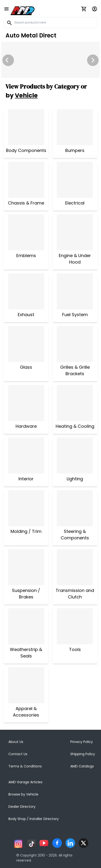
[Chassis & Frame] (26, 180)
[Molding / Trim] (26, 508)
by (22, 95)
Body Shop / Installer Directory (34, 819)
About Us (16, 742)
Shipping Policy (83, 754)
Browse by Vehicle (23, 794)
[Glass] (26, 344)
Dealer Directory (22, 807)
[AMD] (23, 10)
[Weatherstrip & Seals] (26, 626)
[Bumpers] (75, 127)
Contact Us (18, 754)
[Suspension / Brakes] (26, 567)
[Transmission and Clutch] (75, 567)
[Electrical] (75, 180)
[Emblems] (26, 232)
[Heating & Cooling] (75, 403)
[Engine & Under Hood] (75, 232)
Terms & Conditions (25, 766)
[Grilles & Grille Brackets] (75, 344)
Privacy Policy (82, 742)
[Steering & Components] (75, 508)
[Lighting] (75, 456)
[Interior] (26, 456)
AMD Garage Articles (25, 782)
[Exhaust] (26, 291)
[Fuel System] (75, 291)
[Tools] (75, 626)
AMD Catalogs (82, 766)
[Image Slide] (50, 60)
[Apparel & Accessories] (26, 685)
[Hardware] (26, 403)
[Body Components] (26, 127)
